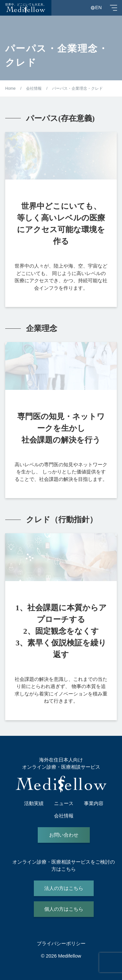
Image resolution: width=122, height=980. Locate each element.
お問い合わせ (64, 835)
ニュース (64, 803)
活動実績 (34, 803)
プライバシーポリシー (61, 943)
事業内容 (94, 803)
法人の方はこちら (64, 888)
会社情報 (64, 816)
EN (99, 7)
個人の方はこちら (64, 909)
